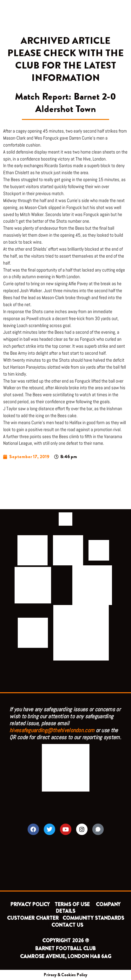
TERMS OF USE (73, 904)
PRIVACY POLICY (30, 904)
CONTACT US (67, 925)
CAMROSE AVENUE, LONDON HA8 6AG (66, 956)
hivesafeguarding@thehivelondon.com (52, 730)
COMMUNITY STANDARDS (93, 918)
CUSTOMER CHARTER (33, 918)
